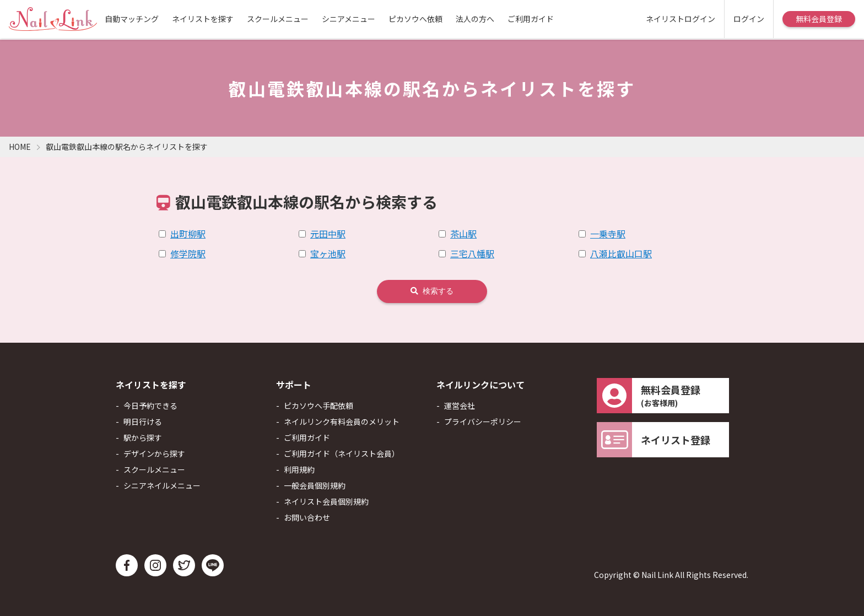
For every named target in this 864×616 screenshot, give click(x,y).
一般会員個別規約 (315, 485)
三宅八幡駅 (472, 253)
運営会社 (460, 406)
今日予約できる (150, 406)
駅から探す (143, 437)
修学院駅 (188, 253)
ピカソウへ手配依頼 (318, 406)
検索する (432, 291)
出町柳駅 (188, 234)
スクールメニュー (278, 19)
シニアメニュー (349, 19)
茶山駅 (463, 234)
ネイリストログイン (681, 19)
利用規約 (299, 469)
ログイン (749, 19)
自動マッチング (132, 19)
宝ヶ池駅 (328, 253)
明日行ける (143, 422)
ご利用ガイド (531, 19)
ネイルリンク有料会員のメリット (342, 422)
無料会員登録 (819, 19)
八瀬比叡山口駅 (621, 253)
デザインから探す (154, 453)
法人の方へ (475, 19)
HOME (20, 147)
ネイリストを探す (203, 19)
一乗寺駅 (608, 234)
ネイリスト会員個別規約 (326, 501)
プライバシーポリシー (483, 422)
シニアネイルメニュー (162, 485)
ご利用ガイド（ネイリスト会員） (342, 453)
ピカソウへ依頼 (415, 19)
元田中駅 (328, 234)
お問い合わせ (307, 517)
